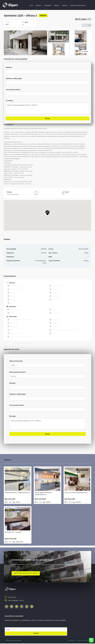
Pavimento (56, 296)
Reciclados (25, 471)
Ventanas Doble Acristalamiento (21, 337)
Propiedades (48, 5)
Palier (12, 330)
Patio (12, 313)
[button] (47, 213)
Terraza (55, 313)
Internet (13, 296)
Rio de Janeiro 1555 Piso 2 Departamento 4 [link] (43, 493)
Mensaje (12, 416)
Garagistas (14, 326)
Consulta (10, 101)
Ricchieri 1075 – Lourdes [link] (13, 532)
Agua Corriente (16, 286)
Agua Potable (57, 286)
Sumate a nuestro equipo (78, 5)
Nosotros (39, 5)
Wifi (12, 303)
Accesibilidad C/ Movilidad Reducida (22, 319)
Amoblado (56, 319)
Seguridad (14, 299)
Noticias (57, 5)
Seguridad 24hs (16, 333)
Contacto (65, 5)
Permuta (19, 471)
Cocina (55, 309)
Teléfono (56, 299)
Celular (55, 323)
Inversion (13, 471)
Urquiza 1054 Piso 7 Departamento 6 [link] (17, 492)
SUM (54, 333)
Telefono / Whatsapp (14, 78)
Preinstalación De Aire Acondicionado (65, 330)
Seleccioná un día (16, 361)
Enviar (48, 118)
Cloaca (13, 293)
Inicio (31, 5)
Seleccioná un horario (17, 372)
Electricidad (57, 293)
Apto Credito (11, 510)
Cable (55, 289)
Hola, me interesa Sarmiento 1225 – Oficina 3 (47, 108)
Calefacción (15, 323)
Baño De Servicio (16, 309)
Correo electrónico (13, 89)
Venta (43, 15)
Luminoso (56, 326)
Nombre (9, 67)
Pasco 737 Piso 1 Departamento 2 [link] (76, 492)
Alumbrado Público (17, 289)
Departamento (39, 470)
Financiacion (5, 471)
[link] (18, 479)
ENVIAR (36, 634)
